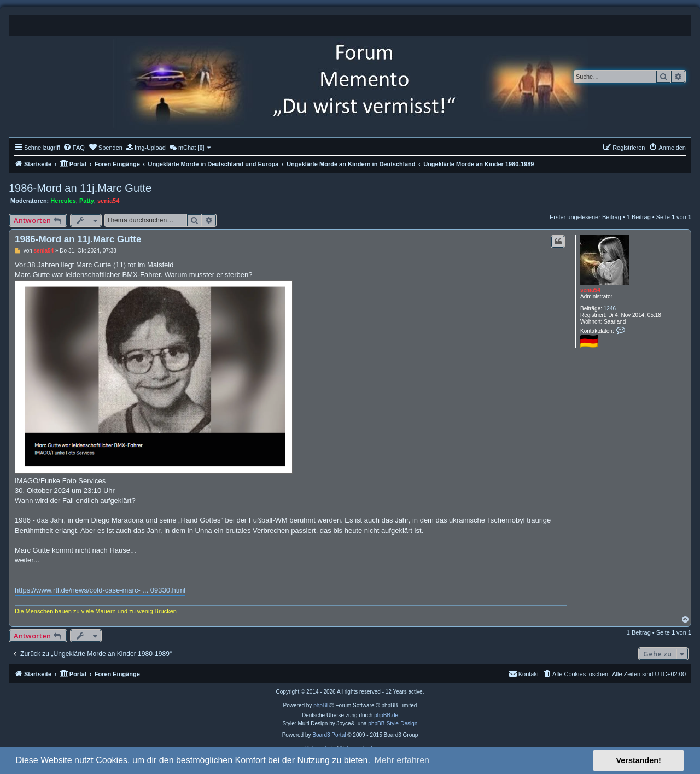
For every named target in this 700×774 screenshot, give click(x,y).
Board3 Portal (329, 735)
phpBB (322, 705)
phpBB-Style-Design (393, 723)
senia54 (108, 201)
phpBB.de (386, 715)
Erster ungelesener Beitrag (585, 217)
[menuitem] (74, 148)
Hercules (63, 201)
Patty (87, 201)
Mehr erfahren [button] (402, 760)
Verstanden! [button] (639, 760)
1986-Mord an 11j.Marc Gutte (80, 188)
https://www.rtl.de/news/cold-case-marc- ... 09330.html (100, 590)
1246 (610, 309)
